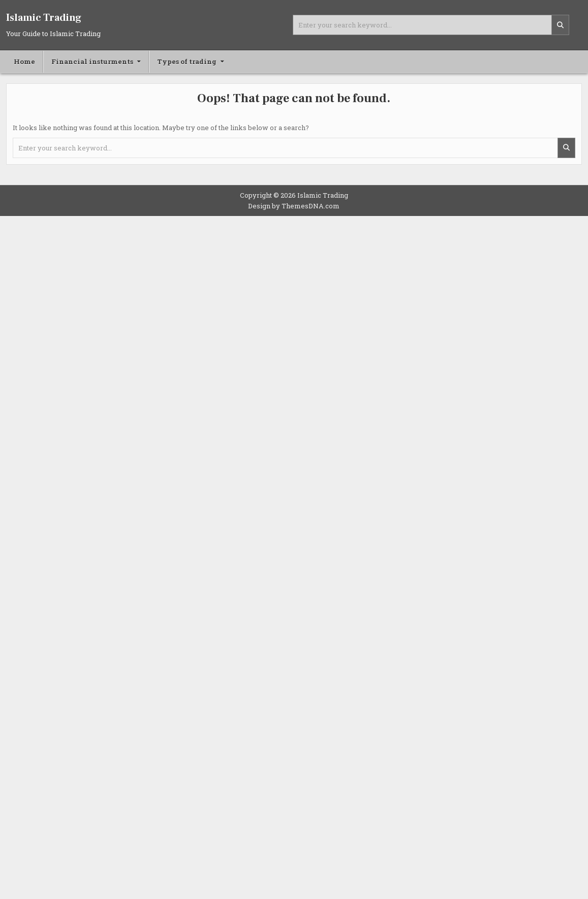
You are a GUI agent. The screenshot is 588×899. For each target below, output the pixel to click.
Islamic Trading (44, 18)
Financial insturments (92, 61)
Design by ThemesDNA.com (294, 206)
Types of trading (187, 61)
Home (24, 61)
